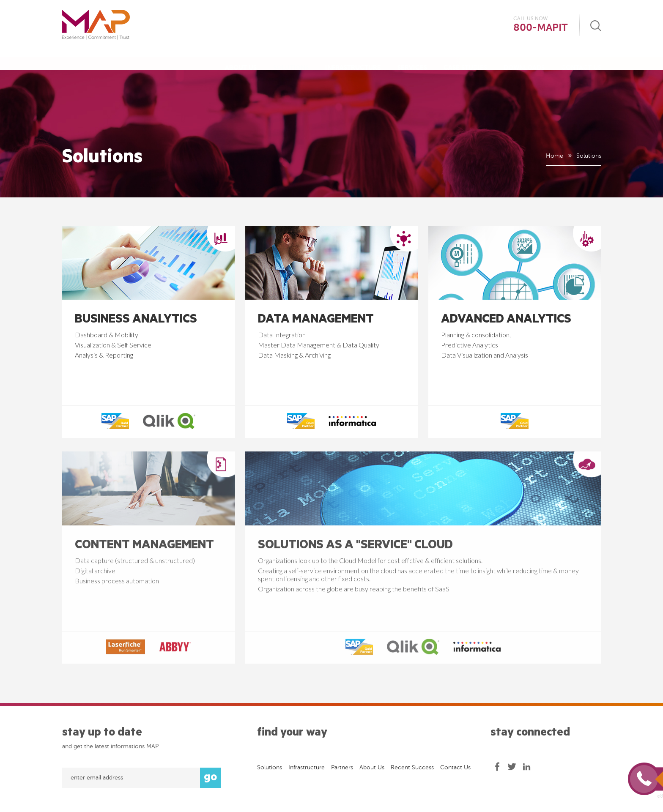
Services (412, 59)
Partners (342, 771)
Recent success (412, 771)
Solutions (291, 59)
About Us (241, 59)
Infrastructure (353, 59)
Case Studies (465, 59)
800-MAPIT (540, 28)
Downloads (524, 59)
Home (554, 156)
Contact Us (581, 59)
